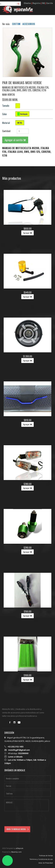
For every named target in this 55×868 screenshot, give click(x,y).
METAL (20, 123)
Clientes (27, 3)
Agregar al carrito (15, 140)
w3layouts (20, 848)
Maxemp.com (16, 852)
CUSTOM (16, 24)
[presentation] (27, 819)
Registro (36, 3)
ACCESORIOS (29, 24)
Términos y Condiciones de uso (41, 859)
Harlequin (22, 114)
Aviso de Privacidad (46, 863)
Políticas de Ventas (46, 856)
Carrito (50, 3)
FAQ (43, 3)
